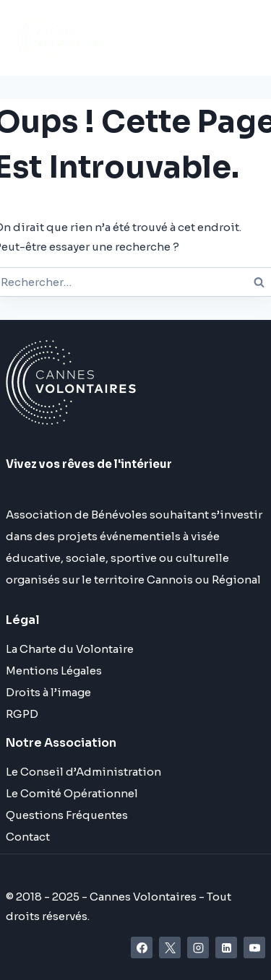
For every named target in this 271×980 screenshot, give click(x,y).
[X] (170, 948)
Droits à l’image (48, 692)
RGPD (22, 714)
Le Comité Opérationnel (72, 793)
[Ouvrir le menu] (167, 38)
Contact (28, 837)
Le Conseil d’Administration (83, 772)
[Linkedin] (226, 948)
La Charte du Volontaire (70, 649)
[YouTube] (254, 948)
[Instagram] (198, 948)
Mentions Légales (54, 671)
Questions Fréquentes (67, 815)
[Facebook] (142, 948)
